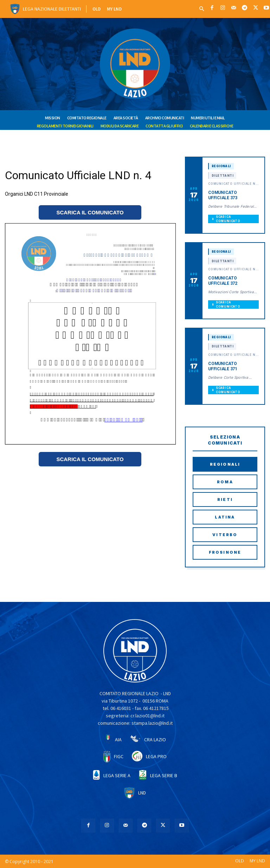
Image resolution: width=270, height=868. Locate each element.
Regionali (225, 464)
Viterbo (225, 535)
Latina (225, 517)
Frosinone (225, 552)
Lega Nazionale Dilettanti (52, 9)
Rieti (225, 499)
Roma (225, 482)
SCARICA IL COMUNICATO (90, 212)
